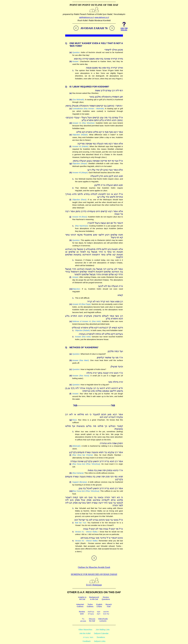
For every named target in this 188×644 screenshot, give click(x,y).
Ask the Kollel (85, 633)
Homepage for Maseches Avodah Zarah (94, 574)
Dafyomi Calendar (101, 633)
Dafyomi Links (100, 641)
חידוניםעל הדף (106, 613)
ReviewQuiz (82, 613)
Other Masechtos (85, 630)
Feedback (87, 641)
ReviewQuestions (106, 598)
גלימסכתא (83, 620)
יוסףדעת (99, 613)
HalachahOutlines (80, 605)
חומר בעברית (88, 637)
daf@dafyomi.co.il (86, 17)
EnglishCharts (99, 605)
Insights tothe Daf (82, 598)
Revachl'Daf (109, 605)
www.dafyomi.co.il (102, 17)
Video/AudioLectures (103, 620)
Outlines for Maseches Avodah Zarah (94, 567)
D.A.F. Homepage (94, 584)
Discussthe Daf (92, 620)
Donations (101, 637)
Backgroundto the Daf (94, 598)
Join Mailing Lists (103, 630)
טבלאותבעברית (91, 613)
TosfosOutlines (90, 605)
